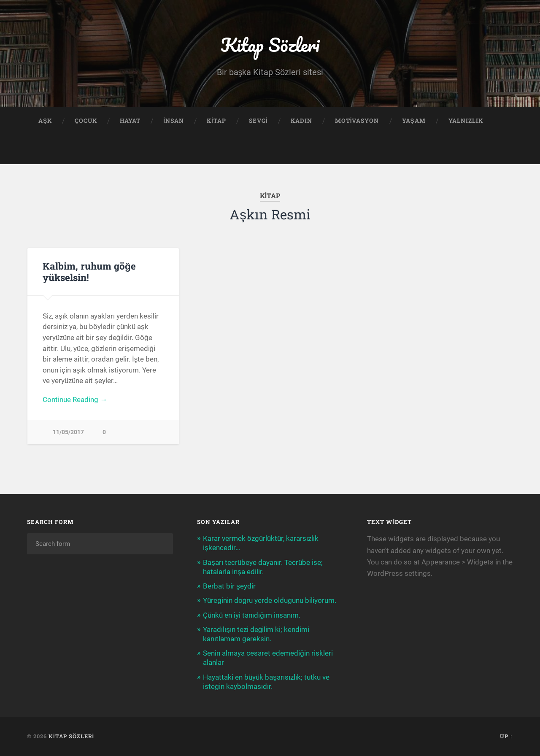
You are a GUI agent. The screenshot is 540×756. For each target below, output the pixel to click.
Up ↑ (506, 736)
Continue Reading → (75, 400)
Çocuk (86, 121)
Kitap (216, 121)
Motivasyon (357, 121)
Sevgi (258, 121)
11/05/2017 (68, 432)
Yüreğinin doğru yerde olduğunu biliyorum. (270, 600)
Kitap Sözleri (270, 45)
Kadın (301, 121)
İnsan (174, 121)
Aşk (45, 121)
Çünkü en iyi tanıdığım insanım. (252, 615)
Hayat (130, 121)
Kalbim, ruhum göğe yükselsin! (89, 271)
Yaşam (414, 121)
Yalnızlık (466, 121)
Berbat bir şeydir (229, 586)
